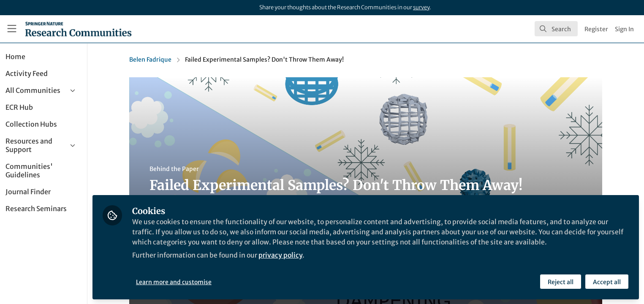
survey (421, 7)
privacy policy (303, 255)
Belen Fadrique (161, 60)
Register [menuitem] (596, 29)
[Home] (78, 29)
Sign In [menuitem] (624, 29)
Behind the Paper (185, 169)
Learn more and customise (194, 282)
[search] (556, 29)
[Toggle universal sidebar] (12, 29)
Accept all (607, 282)
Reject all (561, 282)
